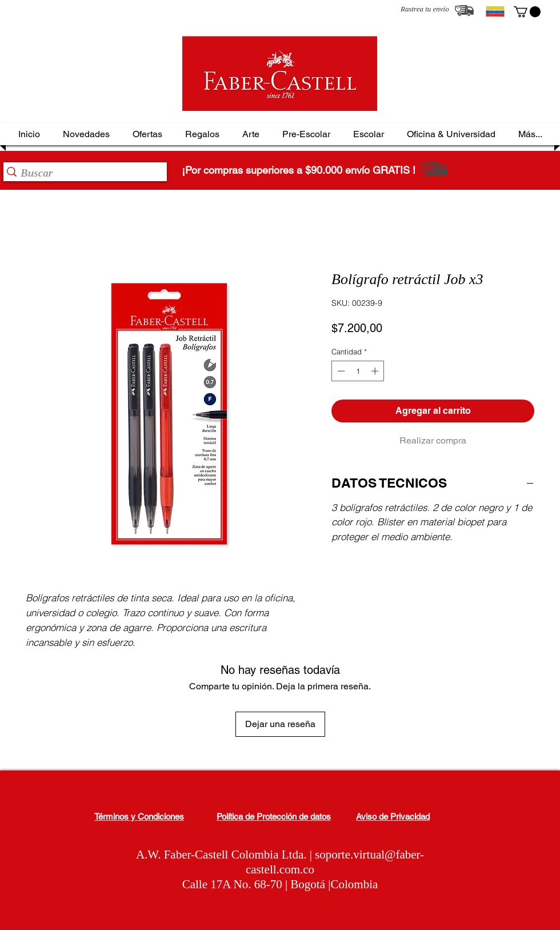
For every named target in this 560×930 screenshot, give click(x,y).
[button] (527, 12)
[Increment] (376, 371)
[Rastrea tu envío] (464, 11)
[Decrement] (340, 371)
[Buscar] (82, 173)
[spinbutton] (358, 371)
